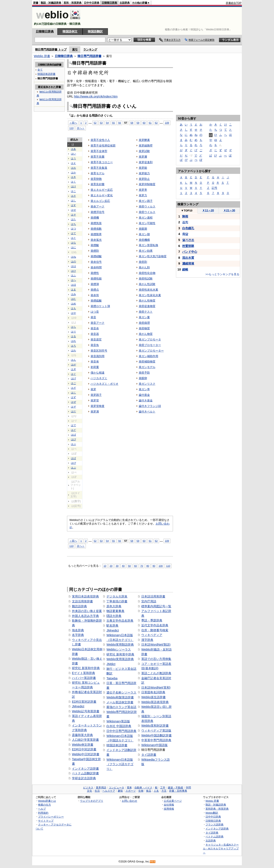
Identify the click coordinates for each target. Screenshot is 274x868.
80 (148, 566)
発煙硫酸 (96, 301)
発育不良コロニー (102, 162)
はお (73, 168)
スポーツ (131, 791)
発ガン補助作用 (148, 356)
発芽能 (143, 168)
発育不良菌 (98, 157)
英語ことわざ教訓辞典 (156, 673)
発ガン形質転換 (148, 245)
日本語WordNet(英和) (156, 688)
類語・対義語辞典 (51, 3)
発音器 (95, 334)
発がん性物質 (147, 301)
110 (71, 128)
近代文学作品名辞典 (155, 625)
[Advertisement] (164, 18)
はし (73, 201)
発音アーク (98, 323)
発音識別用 (98, 356)
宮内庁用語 (149, 601)
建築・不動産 (176, 788)
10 (105, 566)
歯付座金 (144, 395)
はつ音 (95, 312)
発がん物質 (146, 334)
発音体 (95, 362)
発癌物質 (144, 328)
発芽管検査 (98, 406)
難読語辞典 (79, 606)
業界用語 (101, 788)
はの (73, 262)
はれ (73, 341)
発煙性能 (96, 279)
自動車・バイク (143, 788)
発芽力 (143, 195)
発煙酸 (95, 245)
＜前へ (73, 123)
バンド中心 (190, 252)
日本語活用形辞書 (153, 596)
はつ (73, 229)
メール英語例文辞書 (120, 702)
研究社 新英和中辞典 (86, 668)
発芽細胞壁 (146, 146)
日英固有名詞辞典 (153, 692)
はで (73, 425)
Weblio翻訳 (212, 813)
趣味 (120, 791)
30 (117, 566)
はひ (73, 271)
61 (150, 123)
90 (154, 566)
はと (73, 238)
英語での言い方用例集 (156, 659)
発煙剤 (95, 251)
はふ (73, 275)
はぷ (73, 468)
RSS (153, 862)
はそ (73, 215)
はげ (73, 379)
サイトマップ (46, 821)
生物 (141, 791)
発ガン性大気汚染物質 (153, 256)
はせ (73, 210)
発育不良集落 (99, 168)
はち (73, 224)
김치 (185, 222)
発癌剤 (143, 262)
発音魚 (95, 345)
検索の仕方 (45, 805)
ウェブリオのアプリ (92, 801)
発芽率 (143, 190)
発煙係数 (96, 229)
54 (107, 123)
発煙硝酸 (96, 256)
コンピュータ (116, 788)
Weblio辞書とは (47, 801)
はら (73, 327)
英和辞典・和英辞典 (217, 809)
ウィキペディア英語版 (156, 730)
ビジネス (88, 788)
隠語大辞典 (114, 616)
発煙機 (95, 218)
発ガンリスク (147, 384)
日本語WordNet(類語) (156, 645)
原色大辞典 (114, 606)
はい (73, 154)
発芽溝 (95, 412)
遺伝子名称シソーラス (121, 692)
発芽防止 (144, 179)
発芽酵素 (144, 140)
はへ (73, 280)
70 (142, 566)
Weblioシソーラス (119, 649)
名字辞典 (78, 635)
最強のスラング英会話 (121, 707)
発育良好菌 (98, 184)
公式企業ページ (173, 801)
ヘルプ (42, 809)
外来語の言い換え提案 (87, 611)
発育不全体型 (99, 151)
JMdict (111, 664)
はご (73, 383)
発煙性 (95, 273)
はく (73, 182)
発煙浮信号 (98, 212)
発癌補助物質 (147, 362)
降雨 (185, 216)
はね (73, 257)
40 (123, 566)
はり (73, 332)
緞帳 (185, 269)
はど (73, 430)
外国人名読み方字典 (85, 616)
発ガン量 (144, 317)
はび (73, 439)
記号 (214, 188)
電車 (129, 788)
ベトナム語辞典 (214, 836)
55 (114, 123)
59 (138, 123)
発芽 (93, 389)
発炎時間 (96, 267)
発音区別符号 (99, 351)
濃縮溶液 (188, 263)
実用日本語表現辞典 (85, 596)
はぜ (73, 402)
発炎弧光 (96, 240)
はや (73, 313)
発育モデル (98, 173)
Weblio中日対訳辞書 (86, 754)
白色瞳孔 (188, 228)
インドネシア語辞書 (85, 769)
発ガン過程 (146, 218)
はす (73, 205)
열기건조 (188, 240)
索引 (75, 50)
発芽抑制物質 (147, 184)
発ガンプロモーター (151, 351)
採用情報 (169, 809)
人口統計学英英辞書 (85, 740)
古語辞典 (125, 3)
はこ (73, 191)
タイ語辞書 (149, 755)
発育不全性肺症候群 (103, 146)
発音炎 (95, 328)
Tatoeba (112, 678)
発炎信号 (96, 262)
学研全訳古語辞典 (84, 778)
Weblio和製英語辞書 (120, 697)
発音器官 (96, 339)
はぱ (73, 458)
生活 (97, 791)
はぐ (73, 374)
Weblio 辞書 (42, 56)
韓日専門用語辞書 (89, 56)
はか (73, 173)
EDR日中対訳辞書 (84, 749)
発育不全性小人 (100, 140)
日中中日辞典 (92, 3)
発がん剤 (144, 267)
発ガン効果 (146, 251)
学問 (188, 788)
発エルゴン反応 (100, 201)
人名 (156, 791)
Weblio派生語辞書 (153, 697)
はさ (73, 196)
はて (73, 233)
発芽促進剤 (146, 162)
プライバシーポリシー (51, 817)
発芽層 (143, 157)
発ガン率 (144, 389)
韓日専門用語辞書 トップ (51, 50)
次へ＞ (81, 128)
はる (73, 336)
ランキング (90, 50)
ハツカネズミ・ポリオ (104, 384)
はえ (73, 163)
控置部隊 (188, 246)
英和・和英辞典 (73, 3)
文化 (89, 791)
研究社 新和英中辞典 (120, 654)
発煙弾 (95, 284)
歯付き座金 (146, 400)
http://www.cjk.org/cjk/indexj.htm (96, 96)
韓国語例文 (70, 31)
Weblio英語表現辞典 (155, 702)
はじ (73, 393)
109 (167, 123)
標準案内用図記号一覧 (156, 606)
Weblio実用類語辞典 (120, 645)
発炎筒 (95, 295)
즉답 (185, 234)
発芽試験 (144, 151)
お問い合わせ (130, 801)
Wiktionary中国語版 (154, 745)
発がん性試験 (147, 284)
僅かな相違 (98, 373)
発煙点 (95, 290)
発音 (93, 317)
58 (132, 123)
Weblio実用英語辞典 (120, 659)
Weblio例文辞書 (83, 745)
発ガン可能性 (147, 223)
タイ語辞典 (212, 833)
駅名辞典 (112, 625)
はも (73, 308)
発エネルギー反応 (102, 190)
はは (73, 266)
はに (73, 247)
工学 (163, 788)
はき (73, 177)
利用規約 (43, 813)
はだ (73, 411)
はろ (73, 346)
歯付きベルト (147, 412)
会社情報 (169, 805)
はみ (73, 294)
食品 (149, 791)
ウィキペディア (152, 635)
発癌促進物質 (147, 306)
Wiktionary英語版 (118, 721)
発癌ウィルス (147, 206)
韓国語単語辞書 (117, 745)
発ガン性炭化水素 (150, 295)
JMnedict (78, 706)
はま (73, 290)
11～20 (208, 210)
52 (95, 123)
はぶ (73, 444)
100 (161, 566)
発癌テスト (146, 312)
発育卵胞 (96, 179)
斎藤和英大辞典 (82, 735)
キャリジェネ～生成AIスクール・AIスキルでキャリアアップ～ (221, 849)
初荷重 (95, 367)
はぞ (73, 407)
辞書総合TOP (234, 3)
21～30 (229, 210)
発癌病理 (144, 323)
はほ (73, 285)
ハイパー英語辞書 (84, 678)
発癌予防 (144, 373)
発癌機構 (144, 240)
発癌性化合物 (147, 273)
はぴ (73, 463)
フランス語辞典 (214, 824)
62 (156, 123)
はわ (73, 350)
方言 (164, 791)
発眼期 (143, 229)
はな (73, 243)
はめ (73, 304)
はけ (73, 186)
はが (73, 365)
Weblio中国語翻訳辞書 (156, 735)
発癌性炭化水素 (148, 290)
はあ (73, 149)
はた (73, 219)
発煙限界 (96, 234)
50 (129, 566)
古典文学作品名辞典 (120, 621)
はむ (73, 299)
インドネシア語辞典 (217, 829)
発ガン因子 (146, 201)
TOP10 (187, 211)
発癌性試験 (146, 279)
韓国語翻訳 (95, 31)
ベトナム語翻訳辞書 (85, 773)
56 (120, 123)
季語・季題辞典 (152, 620)
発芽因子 (96, 395)
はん (73, 360)
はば (73, 435)
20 (111, 566)
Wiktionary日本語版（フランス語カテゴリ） (120, 764)
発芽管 (95, 400)
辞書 (36, 3)
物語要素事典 (115, 611)
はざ (73, 388)
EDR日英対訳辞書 (84, 702)
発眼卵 (143, 378)
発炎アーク (98, 206)
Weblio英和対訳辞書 (155, 726)
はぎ (73, 369)
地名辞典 (78, 630)
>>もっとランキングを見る (222, 274)
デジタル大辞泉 (117, 596)
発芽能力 (144, 173)
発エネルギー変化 (102, 195)
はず (73, 397)
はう (73, 158)
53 (101, 123)
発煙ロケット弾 (100, 306)
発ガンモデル (147, 367)
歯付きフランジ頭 (150, 406)
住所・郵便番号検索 (155, 630)
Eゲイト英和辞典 (83, 673)
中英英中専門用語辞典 (156, 740)
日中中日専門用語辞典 (121, 731)
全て (40, 70)
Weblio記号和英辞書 (86, 711)
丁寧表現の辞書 (117, 601)
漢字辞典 (147, 640)
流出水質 (188, 258)
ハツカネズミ (99, 378)
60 (144, 123)
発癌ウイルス (147, 212)
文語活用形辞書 (82, 601)
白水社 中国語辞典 (119, 726)
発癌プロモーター (150, 345)
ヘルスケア (109, 791)
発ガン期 (144, 234)
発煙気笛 (96, 223)
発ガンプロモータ (150, 339)
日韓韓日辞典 (109, 3)
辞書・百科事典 (178, 791)
